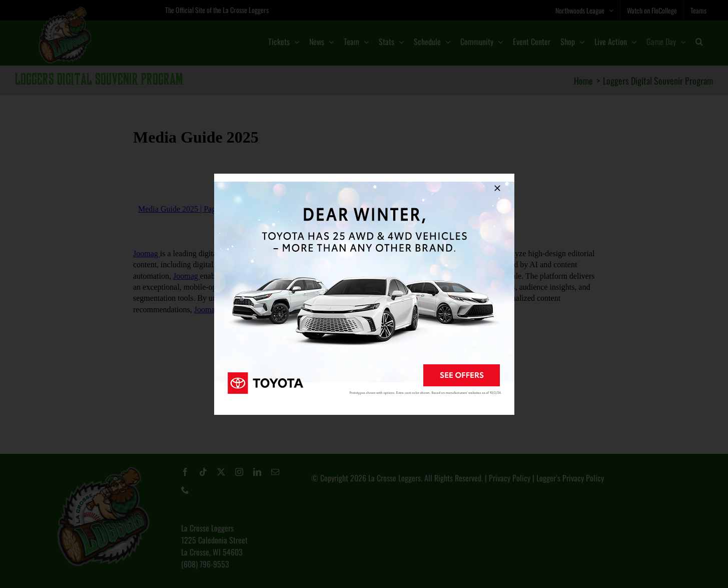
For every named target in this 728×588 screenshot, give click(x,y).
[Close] (497, 188)
